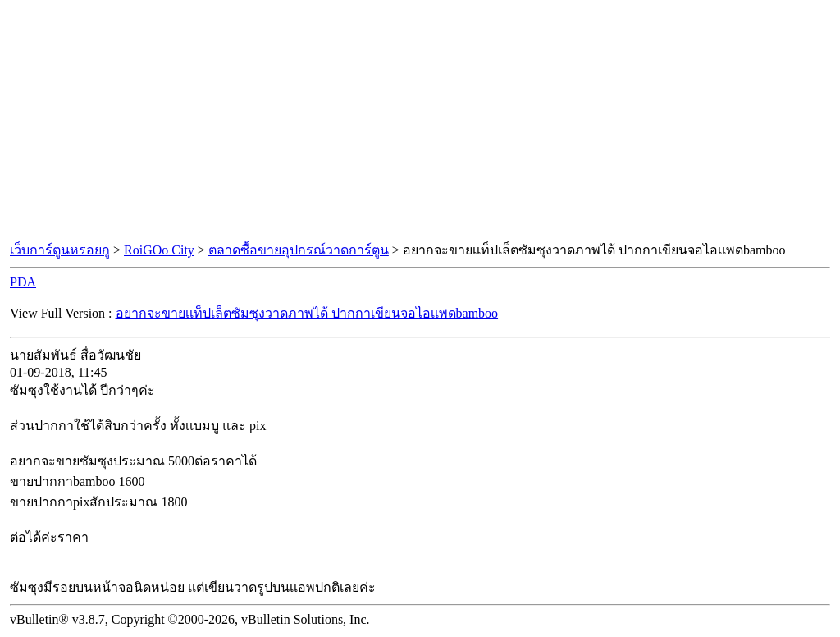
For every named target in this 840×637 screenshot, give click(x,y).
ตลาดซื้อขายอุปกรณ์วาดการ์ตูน (299, 250)
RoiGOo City (159, 250)
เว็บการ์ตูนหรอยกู (60, 250)
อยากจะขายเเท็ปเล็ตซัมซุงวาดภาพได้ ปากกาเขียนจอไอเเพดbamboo (307, 313)
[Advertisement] (420, 121)
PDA (23, 282)
